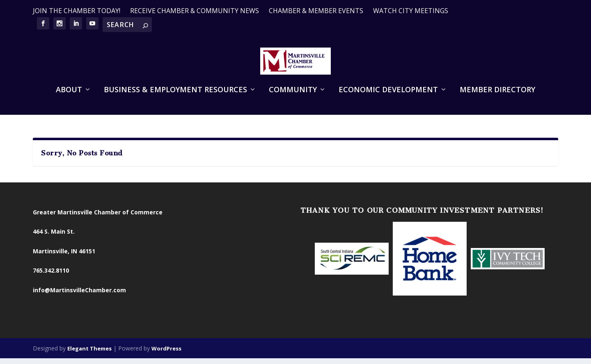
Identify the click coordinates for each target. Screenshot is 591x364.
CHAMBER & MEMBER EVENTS (316, 11)
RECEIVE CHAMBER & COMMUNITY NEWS (195, 11)
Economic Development (388, 102)
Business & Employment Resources (175, 102)
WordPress (166, 353)
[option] (352, 264)
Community (293, 102)
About (69, 102)
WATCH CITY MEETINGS (411, 11)
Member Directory (497, 102)
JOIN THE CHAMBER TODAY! (77, 11)
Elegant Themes (89, 353)
